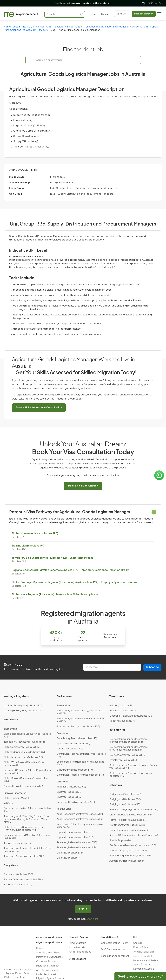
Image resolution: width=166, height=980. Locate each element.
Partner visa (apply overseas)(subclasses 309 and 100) (80, 720)
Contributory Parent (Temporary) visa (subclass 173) (81, 755)
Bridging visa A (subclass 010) (125, 805)
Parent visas (63, 733)
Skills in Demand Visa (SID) (17, 798)
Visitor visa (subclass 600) (123, 711)
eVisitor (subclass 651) (121, 706)
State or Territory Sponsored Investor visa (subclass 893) (131, 775)
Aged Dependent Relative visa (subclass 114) (80, 814)
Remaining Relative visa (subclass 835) (77, 843)
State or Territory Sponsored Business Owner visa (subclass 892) (133, 767)
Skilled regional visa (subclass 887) (22, 747)
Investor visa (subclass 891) (123, 760)
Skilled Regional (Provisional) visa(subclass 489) (26, 780)
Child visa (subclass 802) (69, 797)
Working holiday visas (16, 696)
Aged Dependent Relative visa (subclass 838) (80, 819)
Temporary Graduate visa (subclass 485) (25, 742)
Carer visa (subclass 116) (69, 858)
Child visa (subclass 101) (69, 792)
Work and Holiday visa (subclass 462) (23, 706)
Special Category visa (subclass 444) (129, 851)
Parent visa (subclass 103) (70, 749)
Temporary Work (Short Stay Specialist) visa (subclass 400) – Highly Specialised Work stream (27, 819)
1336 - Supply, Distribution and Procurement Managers (82, 194)
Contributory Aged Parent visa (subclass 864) (80, 775)
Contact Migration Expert (114, 943)
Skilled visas (10, 729)
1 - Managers (40, 27)
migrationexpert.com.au (50, 937)
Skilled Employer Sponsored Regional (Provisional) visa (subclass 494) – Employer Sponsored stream (74, 582)
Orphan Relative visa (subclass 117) (74, 832)
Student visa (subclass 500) (18, 874)
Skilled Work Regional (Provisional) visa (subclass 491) (24, 764)
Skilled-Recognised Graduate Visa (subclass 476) (27, 735)
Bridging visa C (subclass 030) (125, 794)
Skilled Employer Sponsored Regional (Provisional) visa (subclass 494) (24, 829)
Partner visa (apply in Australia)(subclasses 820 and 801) (81, 712)
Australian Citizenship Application (127, 861)
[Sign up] (104, 14)
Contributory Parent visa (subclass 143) (77, 739)
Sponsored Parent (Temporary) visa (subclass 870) (80, 763)
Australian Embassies (80, 952)
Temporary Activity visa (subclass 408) (24, 856)
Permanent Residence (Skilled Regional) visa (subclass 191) (27, 772)
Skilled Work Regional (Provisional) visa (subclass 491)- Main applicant (55, 594)
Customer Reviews (46, 961)
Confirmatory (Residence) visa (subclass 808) (133, 846)
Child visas (62, 782)
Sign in (83, 909)
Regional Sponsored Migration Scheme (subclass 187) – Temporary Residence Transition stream (71, 570)
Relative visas (64, 809)
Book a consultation (144, 14)
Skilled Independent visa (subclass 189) (24, 752)
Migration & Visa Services (49, 957)
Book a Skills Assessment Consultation (39, 408)
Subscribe (152, 667)
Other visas (116, 785)
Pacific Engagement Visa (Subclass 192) (130, 856)
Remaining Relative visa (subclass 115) (76, 848)
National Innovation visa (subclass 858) (24, 786)
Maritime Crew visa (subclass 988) (127, 825)
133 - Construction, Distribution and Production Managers (109, 27)
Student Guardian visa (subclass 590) (23, 880)
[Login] (94, 14)
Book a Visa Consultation (83, 486)
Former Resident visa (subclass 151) (128, 820)
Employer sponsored (15, 793)
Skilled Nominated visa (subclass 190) (35, 533)
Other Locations (77, 959)
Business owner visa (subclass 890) (128, 755)
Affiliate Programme (47, 970)
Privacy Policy (141, 947)
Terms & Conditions (144, 952)
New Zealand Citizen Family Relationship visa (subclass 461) (80, 826)
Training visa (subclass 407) (29, 546)
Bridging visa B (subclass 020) (125, 800)
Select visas (122, 14)
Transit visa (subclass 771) (122, 721)
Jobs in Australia (22, 27)
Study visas (10, 865)
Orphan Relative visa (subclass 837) (75, 837)
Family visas (63, 696)
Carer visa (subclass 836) (70, 853)
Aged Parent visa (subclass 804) (73, 744)
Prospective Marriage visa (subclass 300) (78, 727)
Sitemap (138, 943)
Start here (92, 919)
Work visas (10, 720)
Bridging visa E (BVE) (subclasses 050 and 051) (134, 810)
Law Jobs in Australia (144, 969)
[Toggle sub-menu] (29, 696)
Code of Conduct (143, 956)
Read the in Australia (83, 3)
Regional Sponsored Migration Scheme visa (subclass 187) (27, 837)
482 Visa (8, 803)
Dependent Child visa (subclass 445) (76, 802)
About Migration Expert (48, 953)
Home (7, 27)
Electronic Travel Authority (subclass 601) (131, 716)
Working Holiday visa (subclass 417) (22, 711)
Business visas (117, 730)
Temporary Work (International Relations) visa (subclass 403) (28, 850)
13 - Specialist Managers (62, 27)
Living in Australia (77, 943)
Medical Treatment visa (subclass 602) (129, 830)
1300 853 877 (153, 3)
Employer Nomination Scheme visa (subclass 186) (28, 810)
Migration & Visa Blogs (48, 966)
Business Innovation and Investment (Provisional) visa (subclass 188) (128, 749)
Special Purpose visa (120, 840)
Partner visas (63, 706)
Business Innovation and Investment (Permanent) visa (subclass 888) (128, 741)
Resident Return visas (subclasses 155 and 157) (134, 835)
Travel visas (116, 696)
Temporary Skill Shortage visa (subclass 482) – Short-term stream (52, 558)
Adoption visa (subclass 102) (71, 787)
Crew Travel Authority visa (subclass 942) (130, 815)
